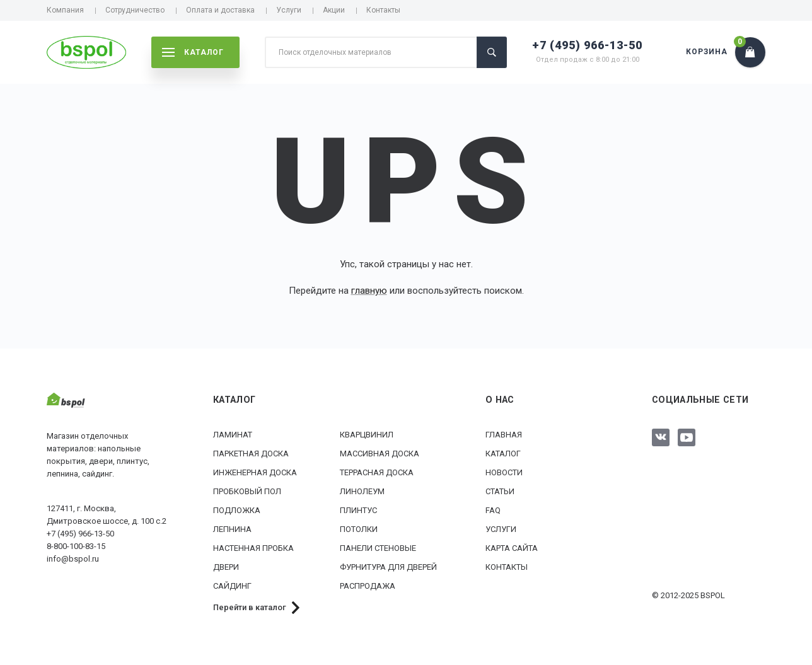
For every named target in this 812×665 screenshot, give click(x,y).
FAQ (493, 510)
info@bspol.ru (73, 559)
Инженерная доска (255, 472)
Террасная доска (377, 472)
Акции (334, 10)
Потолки (359, 529)
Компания (65, 10)
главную (369, 291)
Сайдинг (232, 586)
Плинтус (358, 510)
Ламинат (233, 435)
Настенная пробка (253, 548)
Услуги (289, 10)
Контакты (383, 10)
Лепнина (232, 529)
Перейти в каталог (250, 607)
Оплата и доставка (220, 10)
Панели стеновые (378, 548)
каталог (193, 52)
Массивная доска (380, 454)
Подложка (237, 510)
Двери (226, 567)
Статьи (500, 491)
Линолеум (362, 491)
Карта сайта (512, 548)
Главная (504, 435)
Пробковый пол (247, 491)
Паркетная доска (251, 454)
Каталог (503, 454)
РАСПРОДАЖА (368, 586)
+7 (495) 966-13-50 (587, 45)
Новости (504, 472)
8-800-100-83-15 (76, 546)
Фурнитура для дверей (388, 567)
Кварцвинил (367, 435)
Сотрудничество (135, 10)
